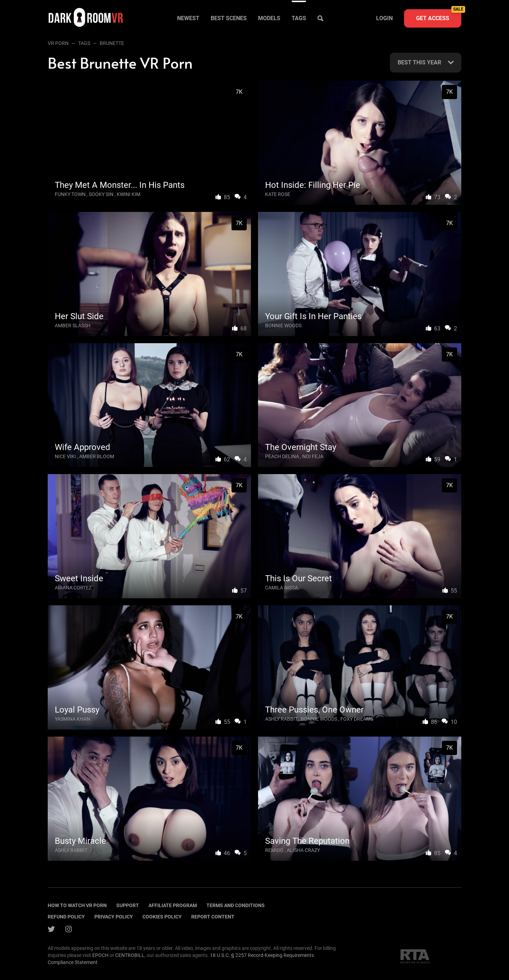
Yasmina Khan (72, 719)
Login (384, 18)
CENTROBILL (130, 955)
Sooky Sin (101, 194)
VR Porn (58, 43)
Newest (188, 18)
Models (269, 18)
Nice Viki (65, 456)
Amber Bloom (97, 456)
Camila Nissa (282, 588)
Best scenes (229, 18)
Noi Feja (313, 456)
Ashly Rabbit (281, 719)
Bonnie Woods (283, 325)
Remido (274, 850)
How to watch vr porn (77, 905)
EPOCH (100, 955)
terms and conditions (236, 905)
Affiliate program (173, 905)
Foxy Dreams (357, 719)
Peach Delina (282, 456)
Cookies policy (162, 917)
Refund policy (66, 917)
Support (128, 905)
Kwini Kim (128, 194)
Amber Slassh (73, 325)
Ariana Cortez (73, 588)
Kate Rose (278, 194)
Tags (299, 18)
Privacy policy (114, 917)
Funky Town (70, 194)
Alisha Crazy (303, 850)
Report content (213, 917)
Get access (439, 15)
